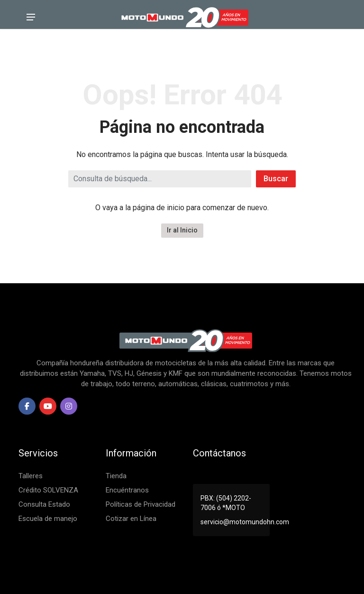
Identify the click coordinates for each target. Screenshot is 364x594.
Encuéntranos (127, 490)
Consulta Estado (44, 504)
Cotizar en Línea (131, 519)
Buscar (276, 179)
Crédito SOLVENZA (48, 490)
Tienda (116, 476)
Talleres (31, 476)
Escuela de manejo (48, 519)
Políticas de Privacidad (141, 504)
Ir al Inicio (182, 230)
